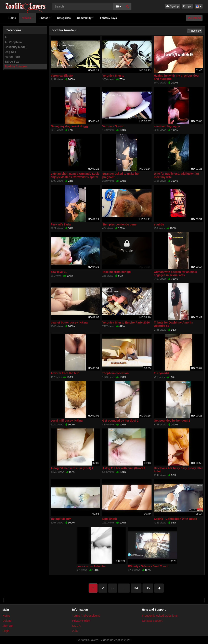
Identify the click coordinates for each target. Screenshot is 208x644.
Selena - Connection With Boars (175, 519)
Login (187, 6)
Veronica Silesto (62, 76)
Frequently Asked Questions (160, 616)
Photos (45, 18)
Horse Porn (12, 57)
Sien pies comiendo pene (119, 224)
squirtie (159, 224)
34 (136, 588)
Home (12, 18)
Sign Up (172, 6)
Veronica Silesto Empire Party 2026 (126, 323)
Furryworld (161, 373)
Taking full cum (61, 519)
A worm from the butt (65, 373)
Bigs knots (110, 519)
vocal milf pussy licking (67, 421)
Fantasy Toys (108, 18)
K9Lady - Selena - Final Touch (148, 566)
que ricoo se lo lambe (91, 566)
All (6, 37)
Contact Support (152, 621)
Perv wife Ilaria (61, 224)
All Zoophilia (13, 42)
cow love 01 (59, 272)
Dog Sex (10, 52)
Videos (28, 18)
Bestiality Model (16, 47)
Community (85, 18)
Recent (195, 30)
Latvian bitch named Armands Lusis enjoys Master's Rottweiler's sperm (75, 175)
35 (148, 588)
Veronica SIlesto (113, 76)
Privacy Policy (81, 621)
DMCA (76, 626)
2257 (75, 631)
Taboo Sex (12, 62)
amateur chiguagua (167, 126)
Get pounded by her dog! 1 (172, 421)
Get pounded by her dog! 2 (120, 421)
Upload (194, 18)
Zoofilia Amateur (16, 66)
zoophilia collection (116, 373)
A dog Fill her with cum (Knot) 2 (72, 468)
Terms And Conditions (86, 616)
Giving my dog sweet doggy (70, 126)
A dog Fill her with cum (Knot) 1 (124, 468)
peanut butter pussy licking (69, 323)
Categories (64, 18)
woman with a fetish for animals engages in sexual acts (175, 273)
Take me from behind (117, 272)
